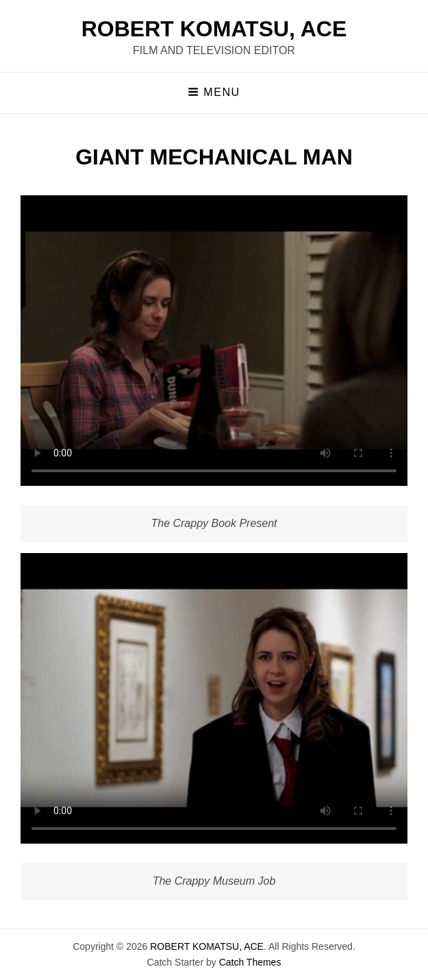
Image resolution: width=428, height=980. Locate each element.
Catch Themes (250, 962)
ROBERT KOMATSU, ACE (214, 29)
